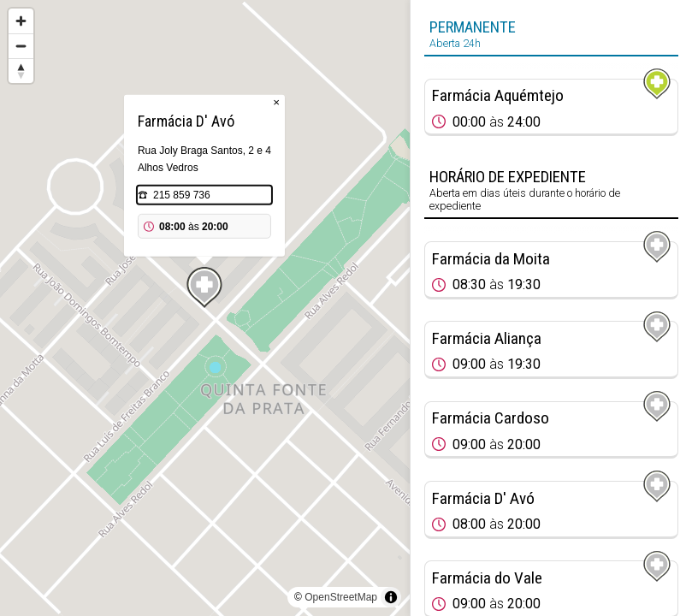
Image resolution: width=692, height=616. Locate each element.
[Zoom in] (21, 21)
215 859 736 (182, 195)
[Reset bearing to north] (21, 71)
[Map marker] (204, 287)
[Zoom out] (21, 46)
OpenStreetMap (341, 597)
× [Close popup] (276, 102)
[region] (205, 308)
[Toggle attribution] (391, 597)
